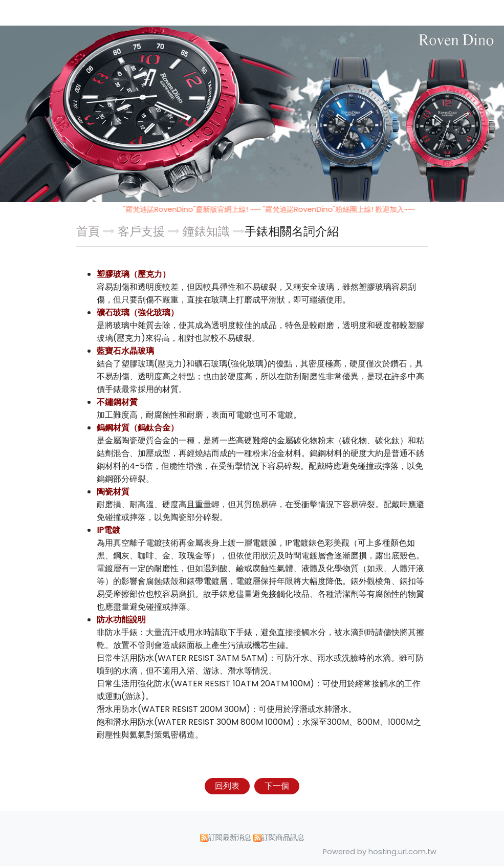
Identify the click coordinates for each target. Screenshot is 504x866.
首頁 (88, 231)
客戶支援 (143, 231)
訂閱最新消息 (230, 837)
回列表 (227, 786)
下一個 (277, 786)
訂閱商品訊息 (283, 837)
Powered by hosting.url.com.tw (380, 852)
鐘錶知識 (206, 231)
